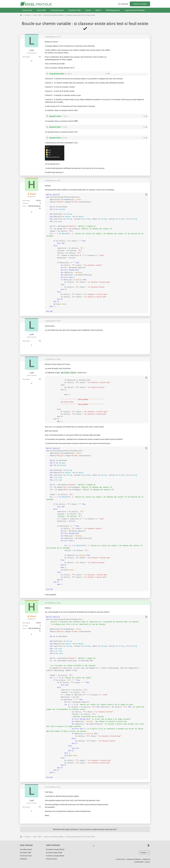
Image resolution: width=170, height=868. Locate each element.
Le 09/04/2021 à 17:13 (53, 37)
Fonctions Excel (57, 10)
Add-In (98, 10)
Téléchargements (113, 10)
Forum (88, 10)
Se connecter (123, 4)
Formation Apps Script (54, 853)
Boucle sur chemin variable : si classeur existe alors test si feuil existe (69, 15)
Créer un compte (140, 4)
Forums (27, 15)
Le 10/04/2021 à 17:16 (53, 787)
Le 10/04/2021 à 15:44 (53, 603)
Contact (147, 862)
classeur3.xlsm (55, 138)
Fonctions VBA (74, 10)
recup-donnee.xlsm (56, 74)
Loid (32, 50)
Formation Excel (26, 849)
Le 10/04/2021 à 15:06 (53, 359)
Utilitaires (23, 859)
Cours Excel (27, 10)
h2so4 (32, 194)
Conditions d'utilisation (134, 859)
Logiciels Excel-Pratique (135, 10)
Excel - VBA (37, 15)
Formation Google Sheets (55, 849)
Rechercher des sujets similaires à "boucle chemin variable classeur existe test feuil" (85, 829)
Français (143, 853)
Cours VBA (41, 10)
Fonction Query (51, 859)
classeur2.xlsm (55, 127)
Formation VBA (25, 853)
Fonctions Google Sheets (55, 856)
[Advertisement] (130, 56)
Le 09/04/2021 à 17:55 (53, 321)
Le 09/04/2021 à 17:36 (53, 181)
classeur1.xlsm (55, 116)
